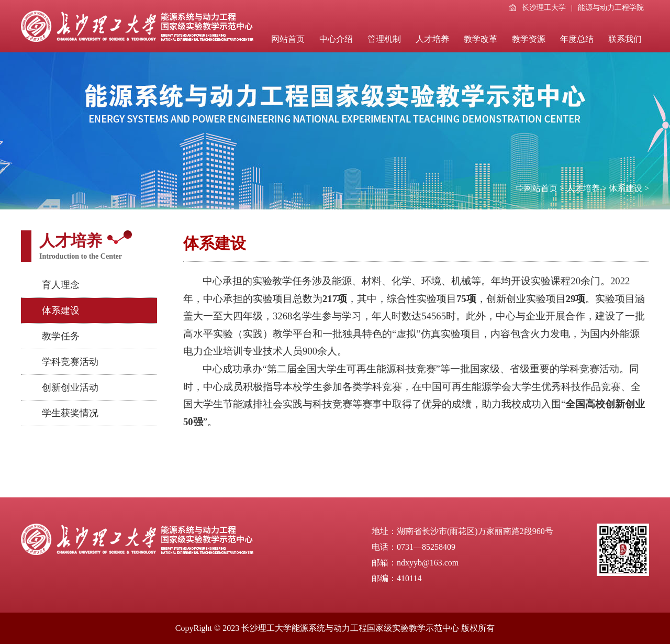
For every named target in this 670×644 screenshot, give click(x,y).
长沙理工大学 (538, 8)
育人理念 (61, 285)
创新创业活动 (70, 387)
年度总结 (577, 39)
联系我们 (625, 39)
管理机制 (384, 39)
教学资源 (529, 39)
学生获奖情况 (70, 413)
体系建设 (626, 188)
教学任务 (61, 336)
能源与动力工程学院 (611, 8)
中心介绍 (336, 39)
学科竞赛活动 (70, 362)
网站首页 (288, 39)
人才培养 (432, 39)
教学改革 (481, 39)
